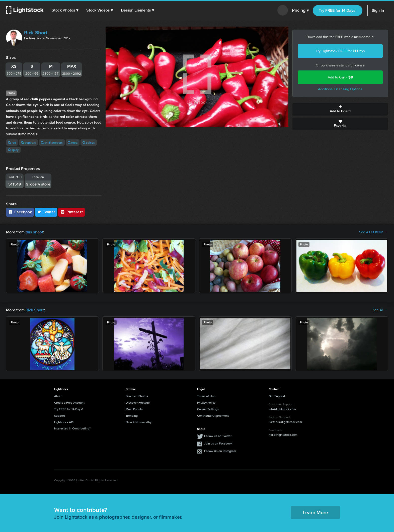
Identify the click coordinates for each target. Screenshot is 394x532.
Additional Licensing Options (340, 89)
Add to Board (340, 109)
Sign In (378, 10)
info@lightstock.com (282, 409)
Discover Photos (137, 396)
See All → (380, 310)
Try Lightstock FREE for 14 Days (340, 51)
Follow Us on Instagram (220, 451)
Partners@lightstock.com (285, 422)
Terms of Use (206, 396)
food (73, 143)
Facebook (20, 212)
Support (60, 416)
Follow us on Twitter (218, 436)
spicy (13, 150)
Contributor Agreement (213, 416)
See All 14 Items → (374, 232)
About (58, 396)
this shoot (34, 232)
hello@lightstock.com (283, 435)
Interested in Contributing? (72, 428)
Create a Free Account (69, 403)
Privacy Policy (206, 403)
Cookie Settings (208, 409)
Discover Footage (138, 403)
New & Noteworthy (139, 422)
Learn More (315, 512)
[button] (65, 10)
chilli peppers (52, 143)
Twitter (46, 212)
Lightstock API (64, 422)
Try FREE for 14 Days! (338, 10)
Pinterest (71, 212)
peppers (28, 143)
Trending (132, 416)
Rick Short (36, 33)
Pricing (300, 11)
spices (89, 143)
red (12, 143)
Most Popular (135, 409)
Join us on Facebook (218, 443)
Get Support (277, 396)
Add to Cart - (340, 77)
